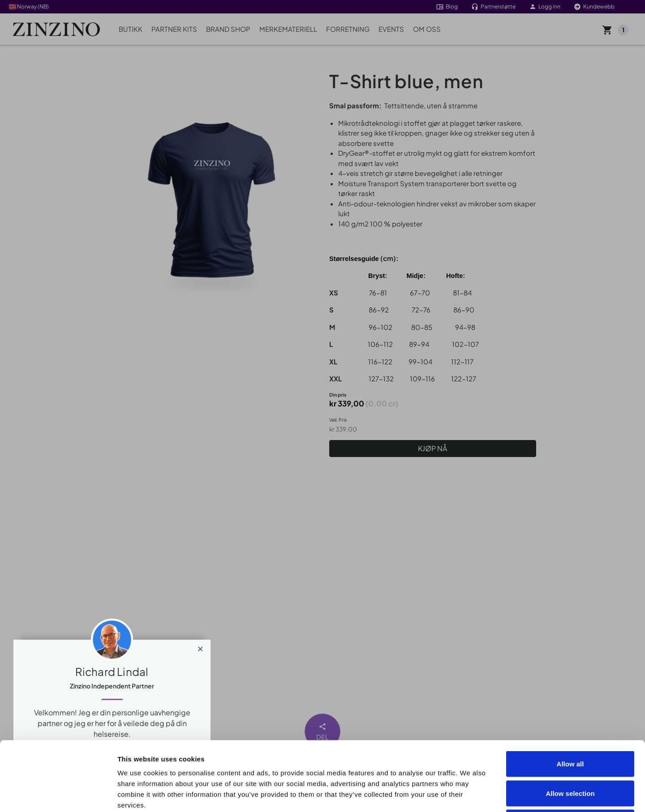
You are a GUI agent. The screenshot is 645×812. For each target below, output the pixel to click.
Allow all (570, 694)
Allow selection (570, 724)
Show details (507, 794)
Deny (570, 753)
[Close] (200, 647)
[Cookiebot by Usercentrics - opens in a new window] (58, 795)
